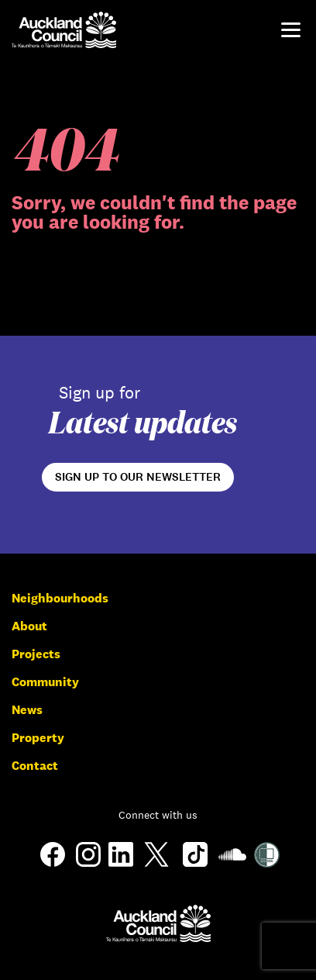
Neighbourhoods (60, 598)
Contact (35, 766)
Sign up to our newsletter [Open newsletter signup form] (138, 477)
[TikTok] (195, 866)
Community (45, 682)
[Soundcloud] (232, 864)
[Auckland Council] (158, 923)
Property (38, 738)
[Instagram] (88, 863)
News (27, 710)
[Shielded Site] (267, 863)
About (29, 626)
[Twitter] (156, 866)
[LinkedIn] (121, 863)
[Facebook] (53, 866)
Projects (36, 654)
